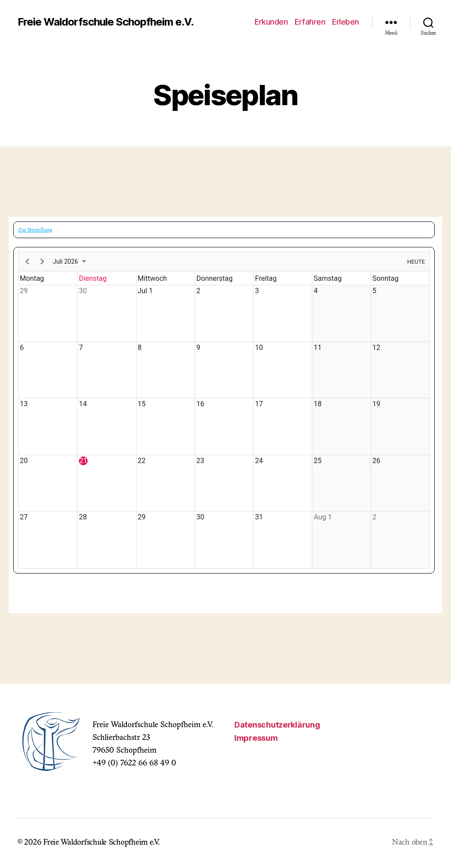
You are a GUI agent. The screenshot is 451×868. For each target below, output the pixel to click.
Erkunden (271, 22)
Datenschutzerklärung (277, 725)
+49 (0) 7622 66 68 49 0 (134, 764)
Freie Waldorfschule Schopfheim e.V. (105, 22)
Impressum (256, 738)
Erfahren (310, 22)
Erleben (346, 22)
